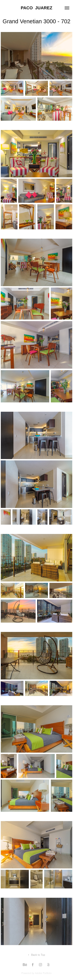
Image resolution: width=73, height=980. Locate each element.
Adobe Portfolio (43, 973)
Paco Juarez (36, 8)
